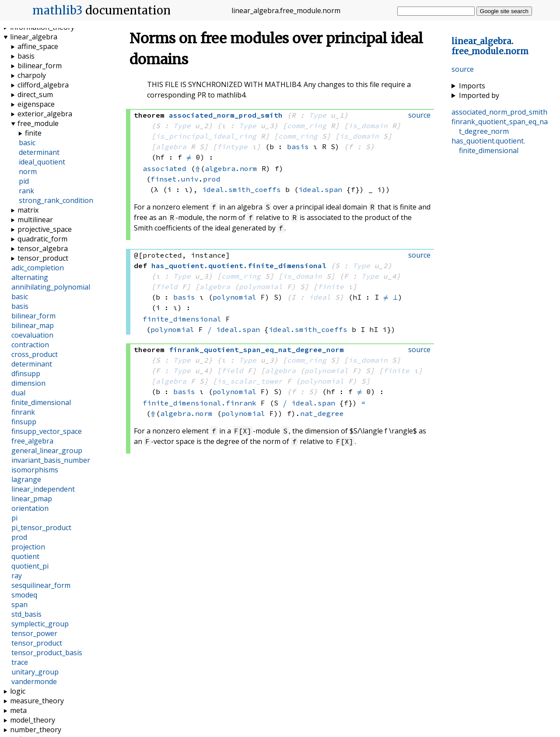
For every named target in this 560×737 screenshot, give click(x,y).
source (463, 69)
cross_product (35, 354)
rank (26, 191)
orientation (30, 508)
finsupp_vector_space (47, 431)
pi (14, 518)
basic (27, 143)
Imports (472, 86)
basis (298, 147)
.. (490, 46)
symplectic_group (40, 624)
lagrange (26, 479)
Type (318, 115)
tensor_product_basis (47, 653)
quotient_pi (30, 566)
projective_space (45, 229)
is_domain (368, 126)
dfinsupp (26, 374)
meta (18, 710)
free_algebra (32, 441)
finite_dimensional (182, 319)
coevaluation (32, 335)
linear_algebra (34, 37)
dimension (28, 383)
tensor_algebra (43, 248)
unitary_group (35, 672)
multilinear (35, 220)
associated (164, 168)
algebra (171, 147)
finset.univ (175, 179)
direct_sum (35, 94)
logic (18, 691)
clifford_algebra (43, 85)
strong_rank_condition (56, 200)
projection (28, 547)
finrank (23, 412)
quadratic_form (42, 239)
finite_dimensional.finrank (199, 403)
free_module (38, 123)
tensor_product (43, 258)
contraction (30, 345)
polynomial (261, 286)
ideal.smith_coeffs (241, 189)
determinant (39, 152)
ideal (320, 297)
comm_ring (307, 126)
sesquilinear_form (41, 585)
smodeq (24, 595)
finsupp (24, 422)
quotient (25, 556)
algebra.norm (231, 168)
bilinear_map (33, 325)
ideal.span (320, 189)
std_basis (26, 614)
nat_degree (322, 413)
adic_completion (38, 268)
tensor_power (34, 633)
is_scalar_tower (250, 381)
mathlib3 (58, 10)
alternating (30, 277)
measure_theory (37, 701)
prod (212, 179)
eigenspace (36, 104)
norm (28, 171)
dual (18, 393)
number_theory (36, 730)
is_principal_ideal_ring (206, 136)
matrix (28, 210)
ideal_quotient (42, 162)
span (19, 604)
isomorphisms (35, 470)
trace (20, 662)
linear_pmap (32, 499)
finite (331, 286)
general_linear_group (47, 451)
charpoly (32, 75)
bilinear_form (40, 66)
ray (17, 576)
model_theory (33, 720)
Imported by (479, 95)
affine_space (38, 46)
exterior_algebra (45, 114)
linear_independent (43, 489)
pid (24, 181)
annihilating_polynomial (51, 287)
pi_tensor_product (41, 527)
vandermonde (34, 681)
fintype (232, 147)
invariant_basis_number (51, 460)
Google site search (504, 11)
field (167, 286)
